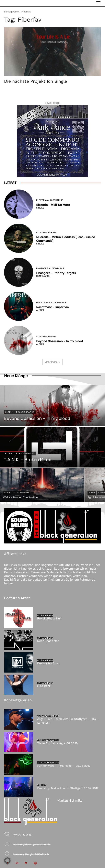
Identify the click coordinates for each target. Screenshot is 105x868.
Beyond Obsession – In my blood (60, 341)
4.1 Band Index (45, 616)
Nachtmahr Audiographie (51, 303)
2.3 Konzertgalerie (48, 716)
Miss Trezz (44, 686)
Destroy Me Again (49, 663)
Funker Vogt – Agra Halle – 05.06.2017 (64, 766)
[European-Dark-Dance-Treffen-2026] (52, 141)
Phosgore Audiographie (50, 268)
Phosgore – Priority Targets (56, 273)
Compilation (43, 276)
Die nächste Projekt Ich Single (36, 81)
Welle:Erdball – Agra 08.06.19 (57, 743)
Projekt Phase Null (49, 619)
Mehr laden (52, 362)
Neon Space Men (48, 641)
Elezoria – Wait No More (53, 205)
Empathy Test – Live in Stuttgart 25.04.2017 (68, 788)
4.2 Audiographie (46, 233)
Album (40, 310)
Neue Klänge (16, 376)
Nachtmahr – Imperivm (52, 307)
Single (40, 208)
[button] (7, 861)
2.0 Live (42, 785)
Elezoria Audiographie (50, 200)
